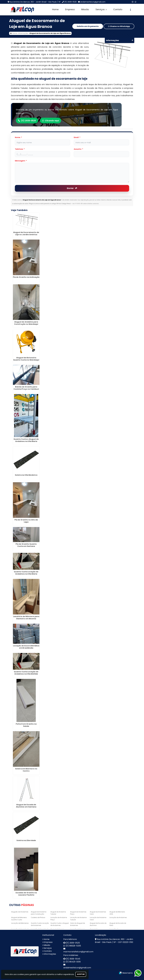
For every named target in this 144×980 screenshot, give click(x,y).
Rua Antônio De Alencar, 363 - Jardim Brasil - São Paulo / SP (35, 2)
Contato (118, 9)
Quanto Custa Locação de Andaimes (40, 924)
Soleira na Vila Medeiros (26, 475)
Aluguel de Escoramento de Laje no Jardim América (26, 233)
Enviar (72, 188)
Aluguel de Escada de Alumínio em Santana (26, 806)
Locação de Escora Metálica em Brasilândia (26, 647)
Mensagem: (21, 161)
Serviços (101, 9)
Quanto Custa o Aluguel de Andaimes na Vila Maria (26, 440)
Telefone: (20, 149)
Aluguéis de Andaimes (20, 912)
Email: (77, 137)
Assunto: (78, 149)
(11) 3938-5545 (73, 959)
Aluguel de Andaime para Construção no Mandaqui (26, 323)
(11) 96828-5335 (73, 946)
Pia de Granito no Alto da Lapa (26, 521)
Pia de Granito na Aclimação (26, 277)
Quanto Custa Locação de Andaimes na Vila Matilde (26, 673)
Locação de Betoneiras (20, 923)
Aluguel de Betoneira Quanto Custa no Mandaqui (26, 359)
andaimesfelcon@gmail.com (93, 2)
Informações (50, 954)
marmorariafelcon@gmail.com (78, 952)
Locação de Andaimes (118, 917)
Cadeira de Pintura (38, 917)
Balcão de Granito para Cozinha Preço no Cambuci (26, 388)
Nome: (18, 137)
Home (55, 9)
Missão (85, 9)
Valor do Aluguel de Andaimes (77, 924)
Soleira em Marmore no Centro (26, 770)
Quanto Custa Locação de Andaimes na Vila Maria (26, 573)
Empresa (70, 9)
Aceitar (81, 974)
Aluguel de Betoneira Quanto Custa (19, 919)
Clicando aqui (52, 121)
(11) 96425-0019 (73, 962)
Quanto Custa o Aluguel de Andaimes (59, 924)
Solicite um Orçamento (88, 26)
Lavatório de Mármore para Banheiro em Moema (26, 617)
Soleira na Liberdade (26, 840)
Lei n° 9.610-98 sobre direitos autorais (86, 204)
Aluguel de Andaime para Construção (39, 913)
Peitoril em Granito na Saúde (26, 725)
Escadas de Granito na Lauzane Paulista (26, 894)
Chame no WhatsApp (119, 26)
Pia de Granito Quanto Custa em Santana (26, 545)
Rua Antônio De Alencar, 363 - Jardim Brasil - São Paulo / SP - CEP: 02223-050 (114, 941)
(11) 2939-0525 (70, 2)
